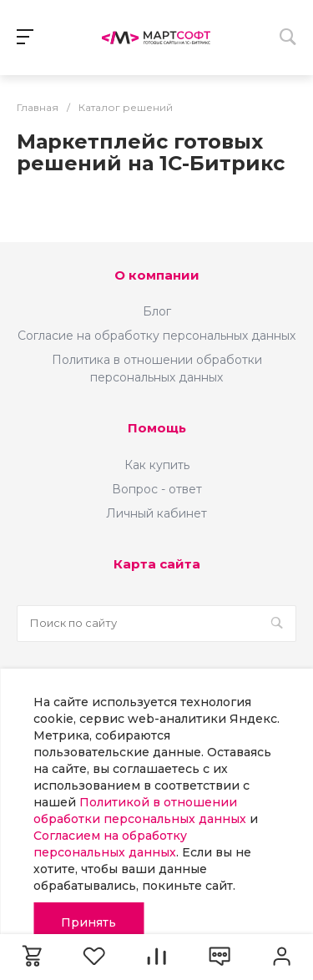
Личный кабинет (156, 513)
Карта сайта (157, 564)
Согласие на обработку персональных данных (156, 336)
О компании (157, 275)
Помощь (157, 428)
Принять (88, 922)
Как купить (157, 465)
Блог (157, 311)
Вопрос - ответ (157, 489)
